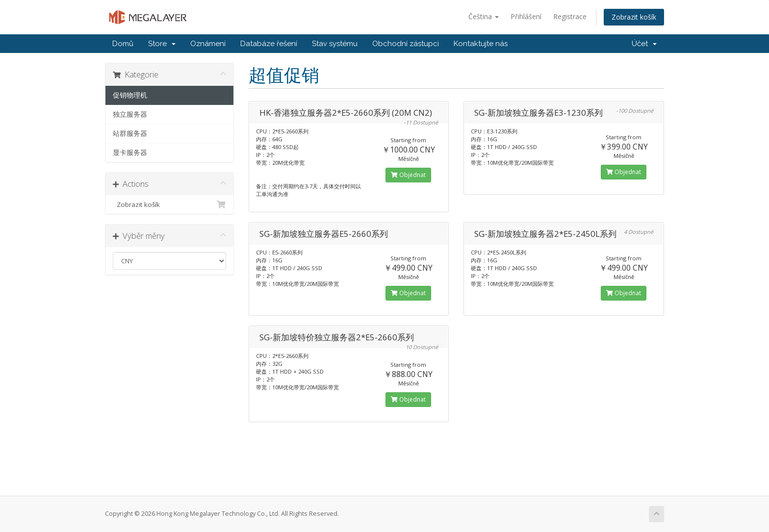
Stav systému (335, 44)
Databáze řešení (269, 44)
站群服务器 (130, 133)
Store (162, 44)
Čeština (484, 16)
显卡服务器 (130, 152)
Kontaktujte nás (481, 44)
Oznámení (208, 44)
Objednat (408, 175)
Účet (644, 44)
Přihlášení (526, 16)
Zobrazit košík (634, 17)
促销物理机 (130, 95)
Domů (123, 44)
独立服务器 (130, 114)
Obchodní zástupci (406, 44)
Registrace (570, 16)
